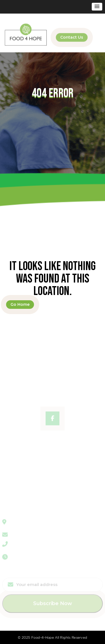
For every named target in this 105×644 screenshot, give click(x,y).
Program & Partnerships (27, 460)
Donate (10, 467)
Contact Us (72, 37)
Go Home (20, 304)
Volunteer (12, 481)
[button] (97, 7)
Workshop (13, 453)
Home (8, 439)
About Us (11, 446)
